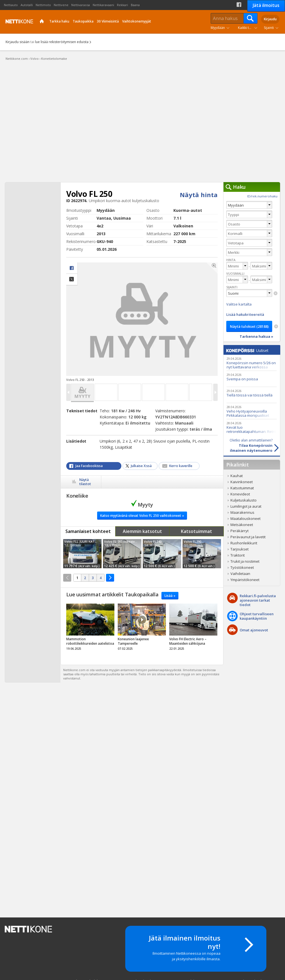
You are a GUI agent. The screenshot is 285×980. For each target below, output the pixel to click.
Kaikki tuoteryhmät (249, 28)
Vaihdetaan (240, 574)
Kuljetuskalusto (244, 500)
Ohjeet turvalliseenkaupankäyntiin (257, 616)
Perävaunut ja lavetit (248, 537)
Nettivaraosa (81, 5)
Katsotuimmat (196, 531)
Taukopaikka (83, 21)
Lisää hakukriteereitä (245, 314)
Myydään (218, 28)
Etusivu (42, 22)
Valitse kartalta (239, 304)
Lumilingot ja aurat (246, 506)
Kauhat (237, 476)
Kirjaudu (270, 19)
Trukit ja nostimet (245, 561)
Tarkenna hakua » (256, 336)
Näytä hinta (199, 195)
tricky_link (90, 629)
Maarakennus (242, 512)
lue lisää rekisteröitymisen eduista (62, 42)
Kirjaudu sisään (18, 42)
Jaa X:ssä (72, 280)
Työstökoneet (242, 567)
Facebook (239, 5)
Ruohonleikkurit (244, 543)
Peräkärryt (239, 531)
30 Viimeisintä (108, 21)
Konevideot (240, 494)
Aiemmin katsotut (142, 531)
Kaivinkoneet (242, 482)
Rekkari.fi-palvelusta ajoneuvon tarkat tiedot (258, 600)
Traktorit (238, 555)
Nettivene (61, 5)
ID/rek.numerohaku (262, 196)
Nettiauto (11, 5)
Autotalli (27, 5)
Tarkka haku (59, 21)
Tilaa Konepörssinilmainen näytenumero (248, 445)
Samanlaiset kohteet (88, 531)
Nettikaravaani (103, 5)
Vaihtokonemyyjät (137, 21)
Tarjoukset (239, 549)
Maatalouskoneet (245, 518)
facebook (72, 268)
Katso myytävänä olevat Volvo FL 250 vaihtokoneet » (142, 516)
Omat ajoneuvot (254, 630)
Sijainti (269, 28)
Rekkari (122, 5)
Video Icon (142, 620)
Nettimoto (43, 5)
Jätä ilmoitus (266, 5)
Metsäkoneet (242, 525)
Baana (135, 5)
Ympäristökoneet (245, 580)
